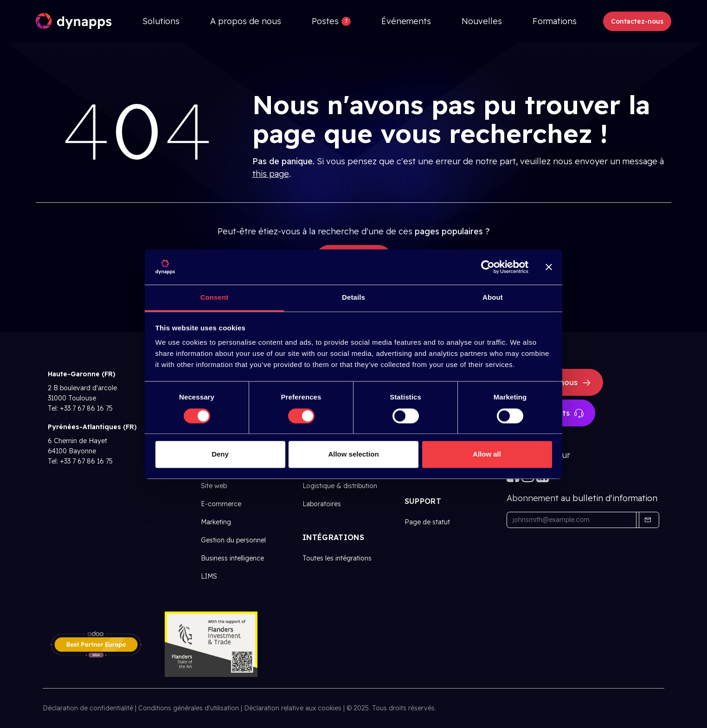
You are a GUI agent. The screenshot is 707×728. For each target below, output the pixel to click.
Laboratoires (322, 504)
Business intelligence (232, 558)
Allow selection (353, 454)
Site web (214, 486)
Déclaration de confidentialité (88, 708)
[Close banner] (549, 267)
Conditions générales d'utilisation (189, 708)
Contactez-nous (637, 21)
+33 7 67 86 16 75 (86, 408)
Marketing (216, 522)
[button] (648, 520)
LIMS (209, 576)
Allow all (487, 454)
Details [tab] (353, 298)
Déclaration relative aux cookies (293, 708)
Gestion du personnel (233, 540)
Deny (220, 454)
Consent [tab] (215, 298)
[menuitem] (161, 21)
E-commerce (221, 504)
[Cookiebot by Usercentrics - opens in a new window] (488, 267)
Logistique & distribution (340, 486)
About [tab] (493, 298)
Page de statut (427, 522)
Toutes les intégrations (337, 558)
